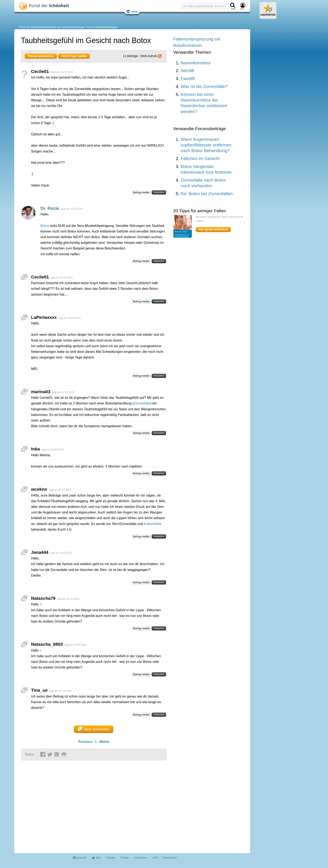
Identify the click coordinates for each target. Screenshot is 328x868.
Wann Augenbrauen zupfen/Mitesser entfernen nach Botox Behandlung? (206, 145)
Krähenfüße (152, 524)
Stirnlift (187, 71)
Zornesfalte (142, 403)
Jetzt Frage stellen (74, 56)
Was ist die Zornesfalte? (204, 86)
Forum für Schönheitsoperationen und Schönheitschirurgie (52, 27)
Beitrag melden (142, 192)
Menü (132, 11)
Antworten (159, 192)
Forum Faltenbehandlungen (102, 27)
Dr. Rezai (50, 208)
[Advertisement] (86, 805)
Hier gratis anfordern (213, 229)
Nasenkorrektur (196, 63)
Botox (45, 226)
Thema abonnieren (41, 56)
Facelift (188, 78)
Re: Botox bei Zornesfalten (207, 194)
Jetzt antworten (94, 729)
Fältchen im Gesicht (200, 158)
